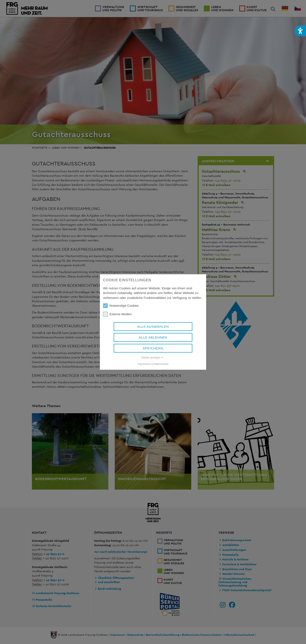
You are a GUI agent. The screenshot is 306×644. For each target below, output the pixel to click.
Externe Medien (117, 314)
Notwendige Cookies (121, 306)
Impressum (144, 364)
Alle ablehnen (153, 337)
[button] (300, 31)
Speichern (153, 348)
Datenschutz (161, 364)
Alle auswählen (153, 327)
